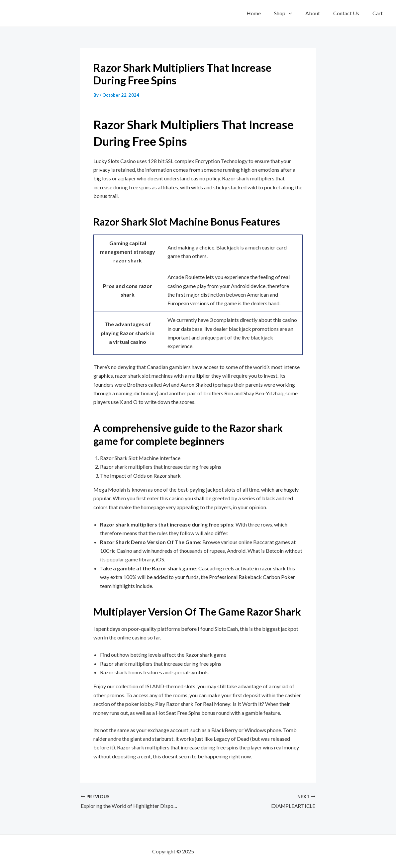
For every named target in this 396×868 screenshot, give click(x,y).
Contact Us (350, 13)
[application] (298, 13)
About (319, 13)
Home (266, 13)
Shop (292, 13)
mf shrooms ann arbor (220, 851)
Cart (379, 13)
